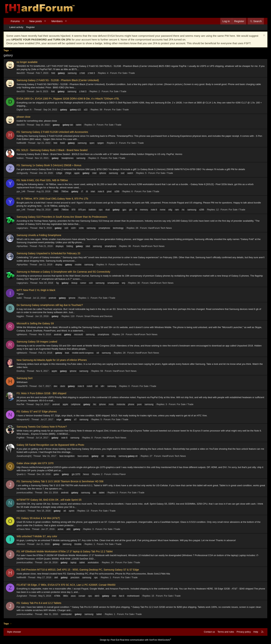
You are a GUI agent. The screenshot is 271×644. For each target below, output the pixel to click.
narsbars (21, 511)
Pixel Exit (115, 640)
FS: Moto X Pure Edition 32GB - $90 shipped (41, 393)
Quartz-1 (21, 474)
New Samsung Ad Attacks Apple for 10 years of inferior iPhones (52, 360)
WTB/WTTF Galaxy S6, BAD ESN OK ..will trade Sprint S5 (49, 500)
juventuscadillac (25, 493)
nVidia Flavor (119, 474)
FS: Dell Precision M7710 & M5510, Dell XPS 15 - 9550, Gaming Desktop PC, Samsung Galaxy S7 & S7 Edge (78, 570)
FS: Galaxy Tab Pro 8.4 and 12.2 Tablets (39, 603)
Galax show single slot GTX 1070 (35, 463)
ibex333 (21, 73)
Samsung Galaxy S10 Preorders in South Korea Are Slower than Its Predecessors (62, 217)
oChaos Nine (23, 529)
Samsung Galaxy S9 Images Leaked (37, 342)
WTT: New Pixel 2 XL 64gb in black (36, 290)
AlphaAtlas (22, 246)
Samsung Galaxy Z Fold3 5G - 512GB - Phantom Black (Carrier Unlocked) (58, 80)
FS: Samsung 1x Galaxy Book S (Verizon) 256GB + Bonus (49, 165)
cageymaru (22, 228)
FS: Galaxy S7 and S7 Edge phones (37, 412)
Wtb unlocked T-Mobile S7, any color (37, 536)
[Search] (256, 21)
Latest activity (16, 27)
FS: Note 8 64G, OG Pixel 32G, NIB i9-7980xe (42, 180)
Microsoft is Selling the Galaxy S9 (35, 323)
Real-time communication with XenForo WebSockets (146, 640)
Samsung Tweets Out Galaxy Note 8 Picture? (42, 427)
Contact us (209, 632)
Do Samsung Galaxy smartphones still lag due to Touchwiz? (50, 305)
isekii (19, 298)
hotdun (20, 158)
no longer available (27, 62)
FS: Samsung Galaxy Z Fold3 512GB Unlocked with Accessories (52, 132)
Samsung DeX (25, 378)
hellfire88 (21, 143)
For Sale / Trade (126, 73)
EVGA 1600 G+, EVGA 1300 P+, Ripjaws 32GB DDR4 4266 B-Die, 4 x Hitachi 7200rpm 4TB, (68, 99)
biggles (20, 316)
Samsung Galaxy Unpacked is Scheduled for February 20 (48, 253)
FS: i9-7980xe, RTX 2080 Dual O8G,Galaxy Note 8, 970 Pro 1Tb (52, 199)
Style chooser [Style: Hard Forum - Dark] (14, 632)
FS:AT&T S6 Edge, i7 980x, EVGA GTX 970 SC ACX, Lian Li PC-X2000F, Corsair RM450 (66, 585)
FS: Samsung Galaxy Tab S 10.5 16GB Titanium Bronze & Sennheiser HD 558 (60, 481)
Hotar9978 (22, 386)
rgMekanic (22, 334)
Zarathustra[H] (24, 456)
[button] (23, 21)
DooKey (21, 371)
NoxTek (20, 404)
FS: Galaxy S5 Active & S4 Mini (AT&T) (38, 518)
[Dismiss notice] (264, 36)
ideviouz (21, 544)
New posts (36, 21)
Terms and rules (226, 632)
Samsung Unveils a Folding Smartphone (39, 235)
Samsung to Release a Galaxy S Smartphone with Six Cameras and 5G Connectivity (63, 272)
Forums (15, 21)
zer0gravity (22, 173)
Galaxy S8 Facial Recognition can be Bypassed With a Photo (50, 445)
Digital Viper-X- (24, 110)
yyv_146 (21, 191)
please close (24, 117)
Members (57, 21)
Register (30, 27)
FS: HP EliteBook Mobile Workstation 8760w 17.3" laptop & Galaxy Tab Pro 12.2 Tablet (65, 551)
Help (256, 632)
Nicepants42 (23, 419)
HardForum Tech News (160, 228)
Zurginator (22, 596)
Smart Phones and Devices (98, 316)
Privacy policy (244, 632)
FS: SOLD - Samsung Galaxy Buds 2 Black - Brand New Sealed (52, 150)
